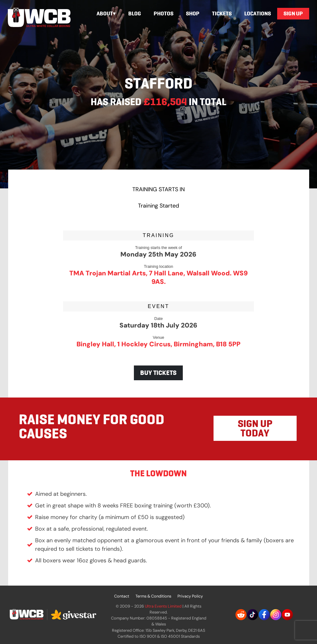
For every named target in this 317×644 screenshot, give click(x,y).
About (105, 14)
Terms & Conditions (153, 596)
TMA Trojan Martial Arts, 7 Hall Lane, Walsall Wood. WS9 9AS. (158, 277)
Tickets (222, 14)
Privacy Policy (190, 596)
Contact (122, 596)
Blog (135, 14)
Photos (164, 14)
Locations (258, 14)
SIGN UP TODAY (255, 428)
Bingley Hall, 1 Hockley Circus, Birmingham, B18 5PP (158, 344)
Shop (193, 14)
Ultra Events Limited (163, 606)
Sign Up (293, 14)
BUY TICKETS (158, 373)
